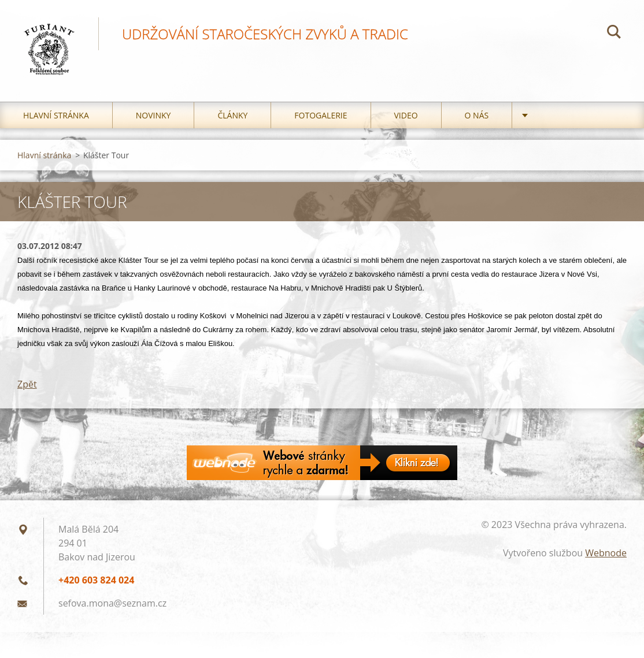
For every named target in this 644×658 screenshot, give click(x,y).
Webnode (606, 553)
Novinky (153, 115)
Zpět (27, 384)
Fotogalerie (321, 115)
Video (406, 115)
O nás (477, 115)
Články (232, 115)
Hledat (614, 34)
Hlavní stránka (56, 115)
